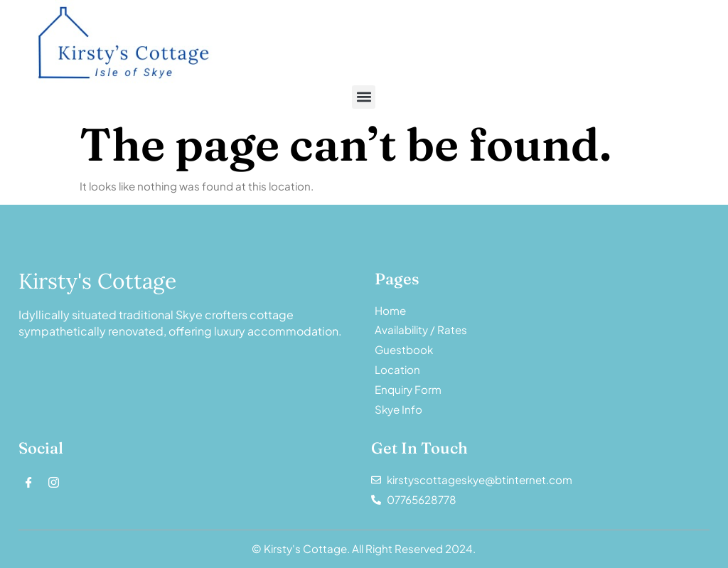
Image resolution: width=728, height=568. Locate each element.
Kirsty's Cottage (97, 281)
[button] (364, 97)
